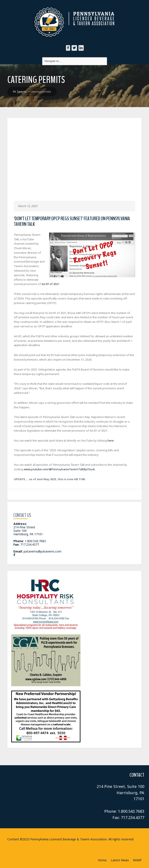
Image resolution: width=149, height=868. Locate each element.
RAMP (137, 860)
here (111, 440)
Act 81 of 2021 (50, 284)
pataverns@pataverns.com (42, 551)
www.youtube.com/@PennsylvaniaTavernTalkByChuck (59, 469)
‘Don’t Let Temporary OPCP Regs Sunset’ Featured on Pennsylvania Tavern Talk (72, 221)
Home (102, 860)
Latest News (120, 860)
